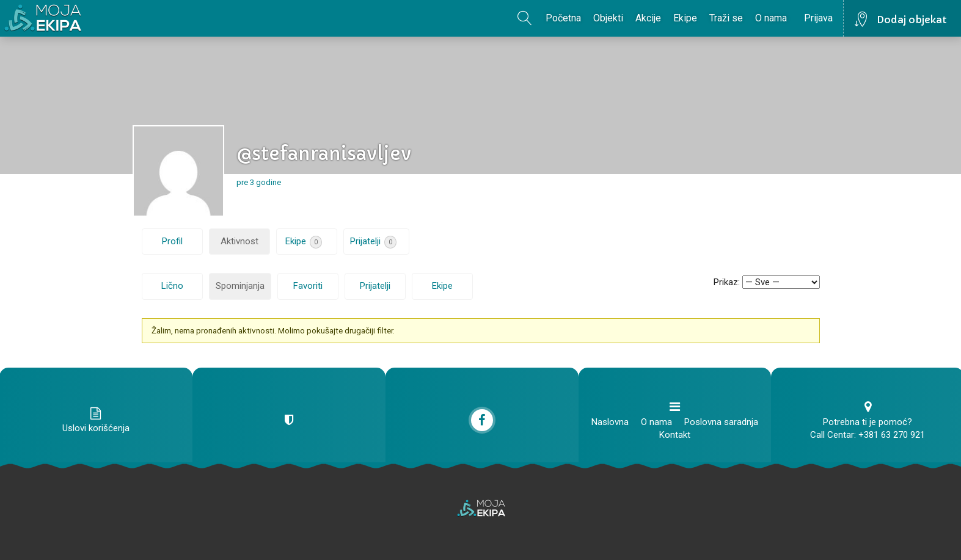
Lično (172, 286)
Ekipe (685, 18)
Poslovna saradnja (721, 422)
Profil (172, 241)
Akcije (648, 18)
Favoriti (308, 286)
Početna (563, 18)
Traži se (726, 18)
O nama (771, 18)
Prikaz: (727, 282)
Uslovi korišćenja (96, 428)
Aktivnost (239, 241)
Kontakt (675, 435)
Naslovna (610, 422)
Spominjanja (240, 286)
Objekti (608, 18)
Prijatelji (373, 242)
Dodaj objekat (912, 20)
